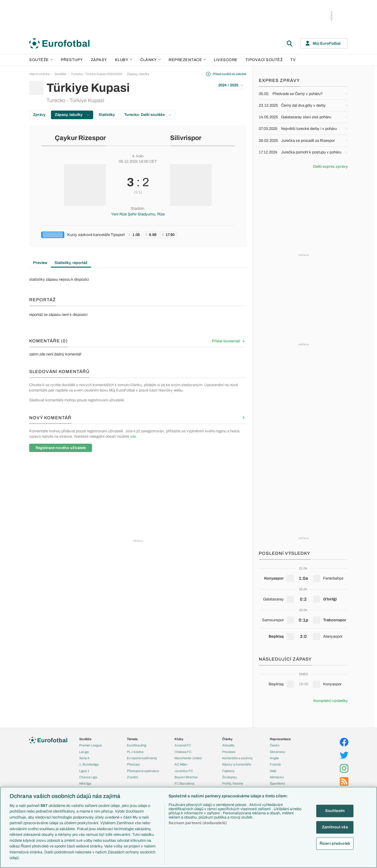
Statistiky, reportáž (71, 263)
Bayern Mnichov (186, 777)
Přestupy (72, 60)
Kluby (124, 60)
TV (293, 60)
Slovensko (277, 752)
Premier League (91, 745)
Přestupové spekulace (143, 771)
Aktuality (228, 745)
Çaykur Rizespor (80, 138)
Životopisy (230, 777)
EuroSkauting (137, 745)
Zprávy (39, 115)
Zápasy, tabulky (138, 74)
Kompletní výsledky (331, 701)
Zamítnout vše (335, 827)
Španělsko (277, 783)
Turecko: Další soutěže (148, 115)
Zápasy (99, 60)
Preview (40, 263)
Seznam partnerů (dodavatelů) (198, 823)
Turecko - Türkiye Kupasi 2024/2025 (96, 74)
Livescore (226, 60)
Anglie (274, 758)
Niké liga (85, 783)
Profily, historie (233, 783)
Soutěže (41, 60)
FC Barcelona (184, 783)
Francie (275, 764)
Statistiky (107, 115)
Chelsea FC (183, 752)
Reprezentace (187, 60)
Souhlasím (335, 811)
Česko (275, 745)
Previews (229, 752)
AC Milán (181, 764)
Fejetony (228, 771)
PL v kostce (135, 752)
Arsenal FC (183, 745)
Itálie (273, 771)
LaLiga (84, 752)
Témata (132, 739)
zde (133, 437)
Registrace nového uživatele (61, 448)
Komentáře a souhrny (237, 758)
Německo (277, 777)
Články (227, 739)
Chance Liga (88, 777)
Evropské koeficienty (142, 758)
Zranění (132, 777)
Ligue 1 (84, 771)
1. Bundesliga (89, 764)
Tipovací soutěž (264, 60)
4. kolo (138, 156)
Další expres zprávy (330, 167)
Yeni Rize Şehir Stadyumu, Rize (138, 214)
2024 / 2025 (231, 85)
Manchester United (188, 758)
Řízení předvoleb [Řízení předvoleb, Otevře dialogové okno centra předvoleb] (335, 843)
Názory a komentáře (237, 764)
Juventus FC (184, 771)
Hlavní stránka (39, 74)
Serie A (84, 758)
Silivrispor (186, 138)
